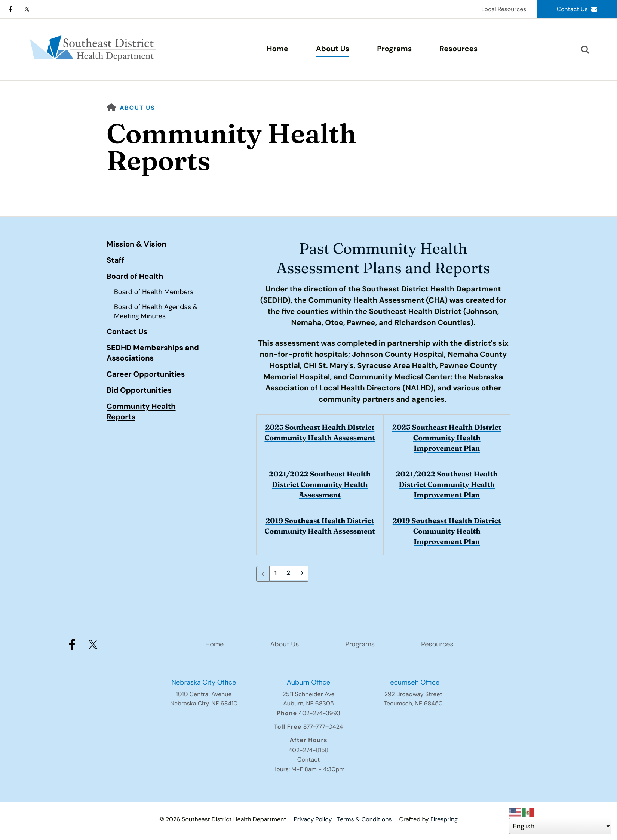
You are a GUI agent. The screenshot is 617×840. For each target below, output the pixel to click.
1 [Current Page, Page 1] (276, 574)
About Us (333, 49)
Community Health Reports (141, 412)
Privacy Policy (313, 819)
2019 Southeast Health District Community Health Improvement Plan (447, 531)
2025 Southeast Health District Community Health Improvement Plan (447, 438)
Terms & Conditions (365, 819)
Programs (394, 49)
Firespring (444, 819)
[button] (585, 50)
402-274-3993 (319, 713)
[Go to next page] (303, 574)
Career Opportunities (146, 374)
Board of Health (135, 277)
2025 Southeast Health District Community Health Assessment (320, 438)
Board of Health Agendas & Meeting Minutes (156, 311)
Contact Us (577, 9)
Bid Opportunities (139, 390)
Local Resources (504, 9)
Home (277, 49)
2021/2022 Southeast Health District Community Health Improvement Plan (447, 484)
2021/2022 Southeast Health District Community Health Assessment (320, 484)
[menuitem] (277, 50)
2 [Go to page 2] (289, 574)
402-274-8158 (308, 750)
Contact (308, 759)
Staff (115, 260)
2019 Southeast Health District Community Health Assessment (320, 531)
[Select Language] (560, 826)
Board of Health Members (154, 292)
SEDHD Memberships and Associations (153, 353)
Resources (458, 49)
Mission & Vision (136, 244)
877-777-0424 (323, 727)
